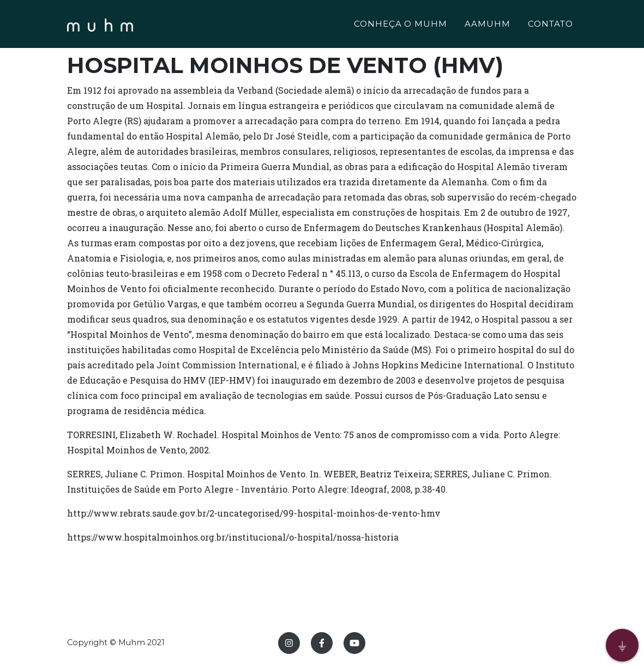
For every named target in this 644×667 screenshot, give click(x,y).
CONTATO (550, 25)
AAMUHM (487, 25)
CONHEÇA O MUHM (401, 25)
